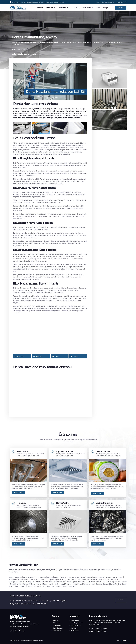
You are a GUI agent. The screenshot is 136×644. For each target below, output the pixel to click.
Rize (93, 584)
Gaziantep (110, 580)
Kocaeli (12, 584)
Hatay (28, 582)
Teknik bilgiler (63, 8)
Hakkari (21, 582)
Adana (11, 577)
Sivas (17, 586)
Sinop (124, 584)
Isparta (38, 582)
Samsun (106, 584)
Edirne (74, 580)
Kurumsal (51, 8)
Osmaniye (87, 584)
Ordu (80, 584)
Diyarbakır (61, 580)
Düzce (68, 580)
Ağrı (37, 577)
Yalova (58, 586)
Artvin (77, 577)
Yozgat (64, 586)
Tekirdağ (23, 586)
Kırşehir (124, 582)
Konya (18, 584)
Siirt (119, 584)
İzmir (51, 582)
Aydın (83, 577)
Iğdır (33, 582)
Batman (102, 577)
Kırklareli (117, 582)
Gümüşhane (13, 582)
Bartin (95, 577)
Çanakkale (34, 580)
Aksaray (43, 577)
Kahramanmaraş (60, 582)
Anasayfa (39, 8)
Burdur (20, 580)
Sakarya (99, 584)
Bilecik (115, 577)
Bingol (121, 577)
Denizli (54, 580)
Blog (98, 8)
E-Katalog (76, 8)
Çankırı (41, 580)
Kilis (104, 582)
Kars (84, 582)
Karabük (70, 582)
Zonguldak (72, 586)
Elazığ (80, 580)
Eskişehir (102, 580)
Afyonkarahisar (29, 577)
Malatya (32, 584)
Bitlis (10, 580)
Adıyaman (18, 577)
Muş (62, 584)
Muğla (57, 584)
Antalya (63, 577)
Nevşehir (68, 584)
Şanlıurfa (113, 584)
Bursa (26, 580)
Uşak (48, 586)
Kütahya (25, 584)
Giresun (117, 580)
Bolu (15, 580)
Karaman (77, 582)
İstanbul (45, 582)
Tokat (29, 586)
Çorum (47, 580)
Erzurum (94, 580)
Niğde (75, 584)
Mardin (45, 584)
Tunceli (43, 586)
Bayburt (108, 577)
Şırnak (11, 586)
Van (53, 586)
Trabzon (36, 586)
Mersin (51, 584)
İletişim (106, 8)
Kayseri (99, 582)
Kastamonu (91, 582)
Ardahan (71, 577)
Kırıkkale (110, 582)
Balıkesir (89, 577)
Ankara (57, 577)
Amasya (50, 577)
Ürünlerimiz (88, 8)
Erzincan (86, 580)
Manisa (39, 584)
